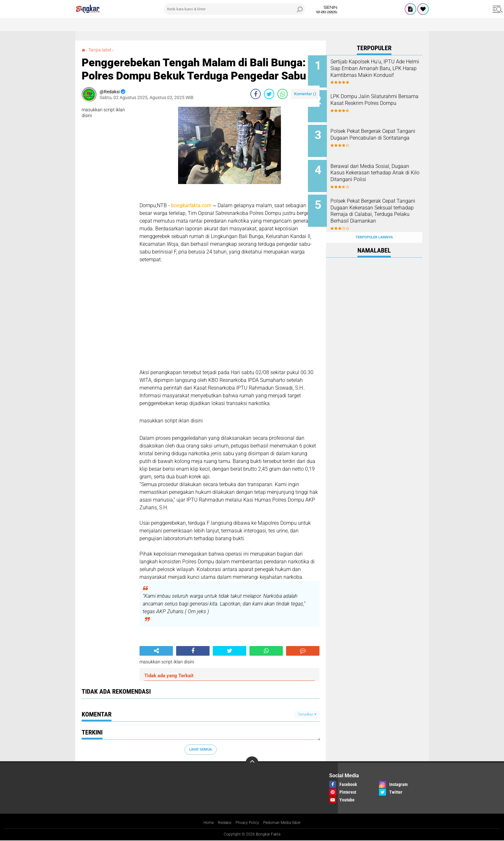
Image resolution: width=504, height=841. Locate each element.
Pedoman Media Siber (286, 823)
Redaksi (220, 823)
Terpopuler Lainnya (374, 223)
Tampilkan (307, 714)
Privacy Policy (246, 823)
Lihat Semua (201, 749)
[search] (234, 9)
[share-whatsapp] (283, 94)
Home (202, 823)
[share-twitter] (269, 94)
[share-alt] (156, 651)
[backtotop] (252, 763)
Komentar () (305, 94)
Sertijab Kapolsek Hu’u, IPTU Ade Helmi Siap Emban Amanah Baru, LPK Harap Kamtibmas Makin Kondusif (381, 72)
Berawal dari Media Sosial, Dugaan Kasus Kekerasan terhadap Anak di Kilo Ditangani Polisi (378, 169)
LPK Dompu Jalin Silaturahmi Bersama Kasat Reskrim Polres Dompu (382, 101)
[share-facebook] (256, 94)
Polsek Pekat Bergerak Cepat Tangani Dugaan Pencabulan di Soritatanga (381, 133)
